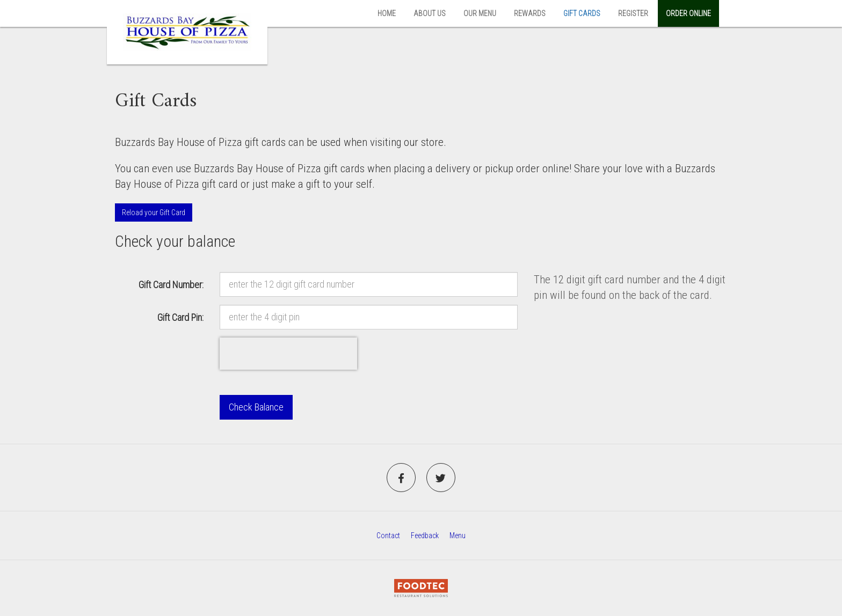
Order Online (688, 13)
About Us (430, 13)
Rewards (530, 13)
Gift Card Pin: (180, 317)
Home (387, 13)
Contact (388, 536)
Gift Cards (582, 13)
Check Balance (256, 407)
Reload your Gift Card (154, 212)
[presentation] (288, 354)
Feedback (425, 536)
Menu (458, 536)
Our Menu (480, 13)
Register (633, 13)
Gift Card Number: (171, 285)
